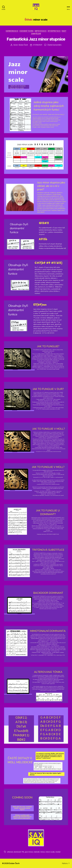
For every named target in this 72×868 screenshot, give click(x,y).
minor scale (50, 852)
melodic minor (39, 852)
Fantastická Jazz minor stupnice (36, 39)
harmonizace (12, 31)
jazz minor (29, 852)
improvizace (41, 31)
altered (10, 852)
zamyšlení (36, 34)
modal (58, 852)
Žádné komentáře (54, 45)
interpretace (54, 31)
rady (64, 31)
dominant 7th (19, 852)
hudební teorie (26, 31)
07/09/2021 (38, 45)
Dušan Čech (23, 45)
